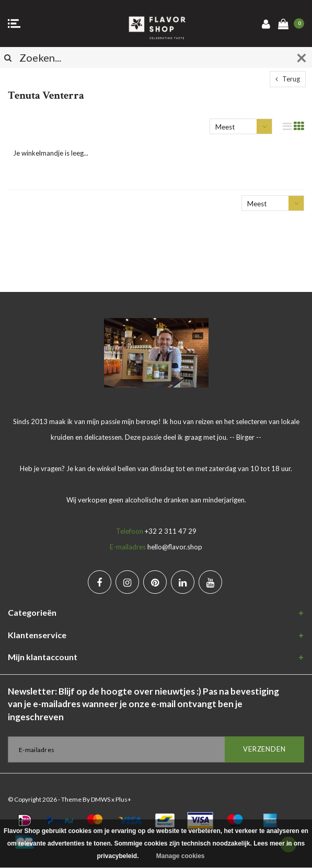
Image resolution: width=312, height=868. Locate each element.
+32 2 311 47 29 (171, 531)
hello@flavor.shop (175, 547)
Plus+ (123, 799)
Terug (288, 79)
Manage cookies (181, 856)
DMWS (101, 799)
